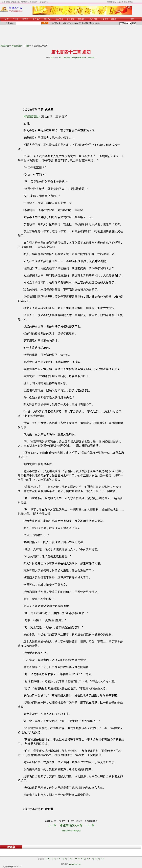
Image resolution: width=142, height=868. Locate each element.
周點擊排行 (25, 2)
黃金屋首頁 (6, 2)
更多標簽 (91, 57)
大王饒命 (70, 23)
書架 (132, 19)
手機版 (16, 19)
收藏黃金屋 (121, 2)
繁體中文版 (112, 2)
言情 (61, 19)
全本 (103, 19)
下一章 (90, 825)
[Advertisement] (45, 82)
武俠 (46, 19)
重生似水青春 (94, 23)
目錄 (27, 46)
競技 (84, 19)
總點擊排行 (16, 2)
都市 (57, 19)
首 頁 (7, 19)
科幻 (91, 19)
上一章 (52, 825)
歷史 (69, 19)
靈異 (95, 19)
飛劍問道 (85, 23)
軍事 (72, 19)
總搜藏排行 (44, 2)
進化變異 (67, 57)
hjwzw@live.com (75, 864)
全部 (106, 19)
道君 (64, 23)
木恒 (52, 57)
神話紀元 (77, 23)
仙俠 (50, 19)
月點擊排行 (34, 2)
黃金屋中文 (5, 46)
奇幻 (38, 19)
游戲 (80, 19)
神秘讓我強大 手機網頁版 (71, 831)
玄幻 (35, 19)
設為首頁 (129, 2)
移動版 (114, 19)
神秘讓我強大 (17, 46)
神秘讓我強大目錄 (71, 825)
